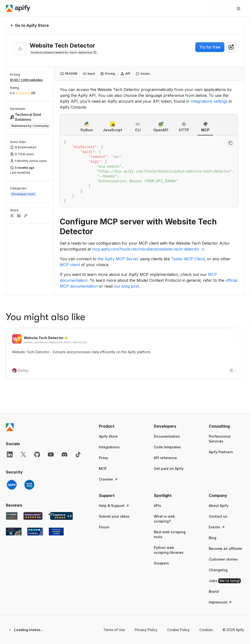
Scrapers (161, 492)
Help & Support (114, 434)
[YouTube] (51, 383)
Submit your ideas (114, 445)
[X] (23, 383)
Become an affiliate (225, 477)
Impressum (220, 531)
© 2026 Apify (233, 558)
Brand (214, 520)
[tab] (69, 74)
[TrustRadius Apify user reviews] (35, 460)
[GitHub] (37, 383)
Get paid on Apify (169, 397)
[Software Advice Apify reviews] (33, 444)
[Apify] (18, 8)
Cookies (206, 558)
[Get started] (219, 8)
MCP (103, 397)
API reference (165, 386)
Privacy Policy (146, 558)
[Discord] (64, 383)
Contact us (218, 445)
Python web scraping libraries (169, 478)
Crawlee (108, 408)
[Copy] (64, 52)
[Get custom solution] (171, 8)
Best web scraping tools (170, 463)
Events (217, 456)
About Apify (219, 434)
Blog (213, 466)
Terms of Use (114, 558)
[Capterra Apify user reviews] (61, 444)
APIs (157, 434)
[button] (117, 355)
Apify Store (108, 365)
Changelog (218, 498)
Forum (104, 456)
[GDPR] (12, 413)
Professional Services (220, 367)
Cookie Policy (178, 558)
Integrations (109, 376)
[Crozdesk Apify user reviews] (56, 460)
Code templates (167, 376)
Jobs (225, 509)
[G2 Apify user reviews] (14, 460)
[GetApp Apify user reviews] (12, 444)
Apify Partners (221, 380)
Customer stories (223, 488)
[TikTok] (78, 383)
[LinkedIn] (10, 383)
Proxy (104, 386)
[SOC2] (29, 413)
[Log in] (194, 8)
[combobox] (231, 47)
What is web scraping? (164, 447)
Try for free (210, 47)
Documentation (167, 365)
